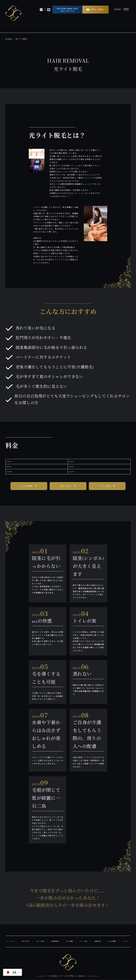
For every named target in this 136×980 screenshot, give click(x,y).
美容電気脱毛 (56, 942)
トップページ (11, 942)
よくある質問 (27, 486)
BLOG (126, 942)
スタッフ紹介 (105, 486)
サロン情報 (70, 942)
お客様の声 (98, 942)
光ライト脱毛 (41, 942)
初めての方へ (66, 486)
